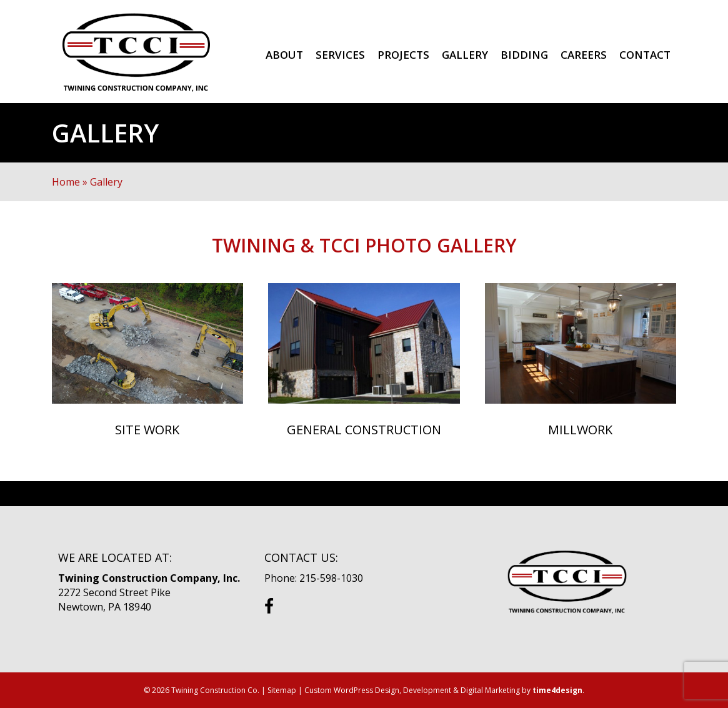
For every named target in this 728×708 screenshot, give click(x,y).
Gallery (465, 55)
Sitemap (282, 690)
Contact (645, 55)
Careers (584, 55)
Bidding (524, 55)
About (284, 55)
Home (66, 182)
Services (340, 55)
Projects (403, 55)
